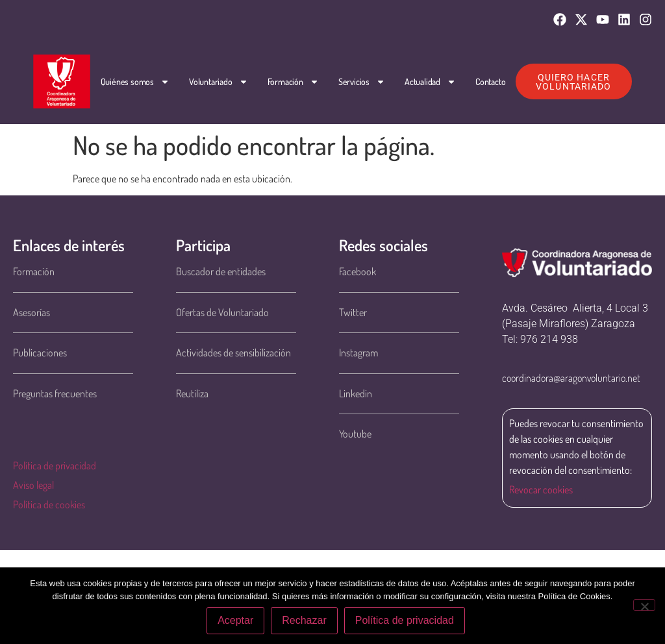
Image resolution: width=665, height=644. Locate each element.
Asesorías (31, 312)
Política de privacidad (55, 465)
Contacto (490, 81)
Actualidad (430, 82)
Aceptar (235, 620)
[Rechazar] (644, 605)
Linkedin (356, 393)
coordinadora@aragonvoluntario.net (571, 378)
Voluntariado (219, 82)
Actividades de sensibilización (233, 353)
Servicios (362, 82)
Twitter (353, 312)
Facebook (358, 271)
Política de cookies (49, 504)
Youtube (355, 434)
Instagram (358, 353)
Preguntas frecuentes (55, 393)
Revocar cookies (541, 489)
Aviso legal (33, 485)
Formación (293, 82)
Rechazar (304, 620)
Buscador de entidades (221, 271)
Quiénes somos (135, 82)
